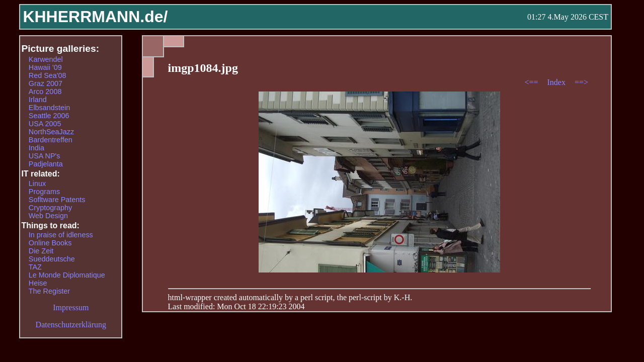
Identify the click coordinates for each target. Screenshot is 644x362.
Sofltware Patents (57, 200)
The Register (49, 291)
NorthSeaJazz (51, 132)
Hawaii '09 (45, 67)
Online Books (50, 243)
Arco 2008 (45, 92)
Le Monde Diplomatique (67, 275)
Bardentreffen (51, 140)
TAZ (35, 267)
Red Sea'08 (48, 75)
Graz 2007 (46, 83)
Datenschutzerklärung (71, 325)
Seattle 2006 (49, 116)
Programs (44, 192)
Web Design (48, 216)
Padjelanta (46, 164)
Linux (37, 184)
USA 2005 (45, 124)
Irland (38, 100)
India (36, 148)
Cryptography (50, 208)
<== (532, 82)
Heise (38, 283)
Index (557, 82)
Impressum (71, 307)
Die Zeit (41, 251)
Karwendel (46, 59)
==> (581, 82)
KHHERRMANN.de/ (95, 17)
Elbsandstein (49, 108)
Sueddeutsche (52, 259)
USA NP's (45, 156)
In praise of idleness (61, 235)
